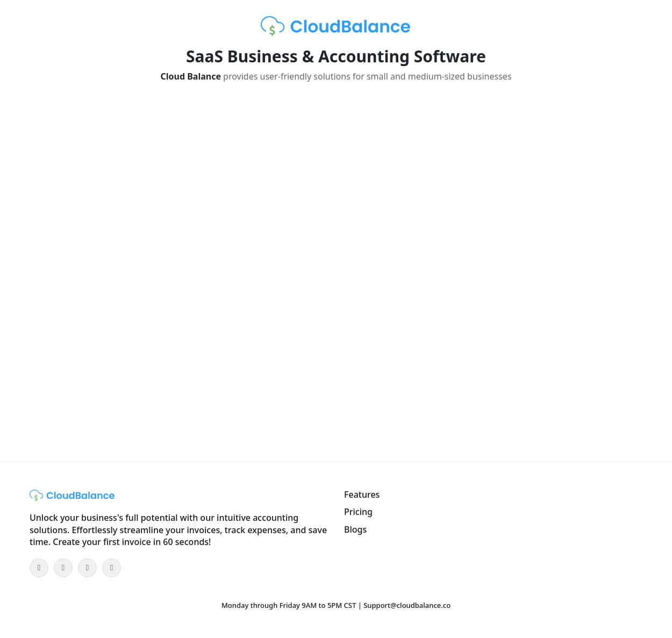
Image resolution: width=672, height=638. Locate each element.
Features (362, 494)
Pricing (358, 512)
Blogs (355, 529)
